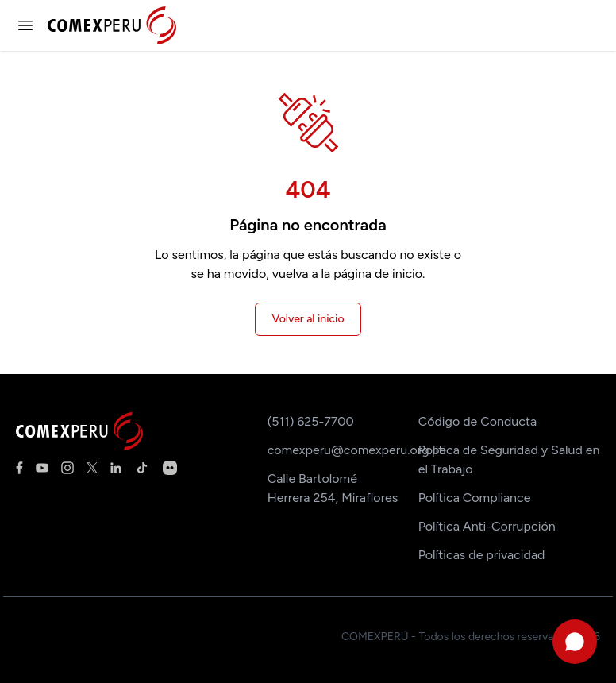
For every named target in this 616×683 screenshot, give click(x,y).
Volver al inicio (308, 319)
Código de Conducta (477, 421)
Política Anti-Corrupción (487, 526)
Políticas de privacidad (482, 555)
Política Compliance (475, 498)
